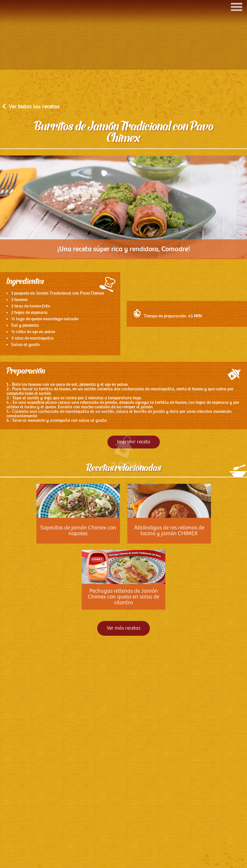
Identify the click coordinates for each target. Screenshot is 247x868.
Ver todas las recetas (32, 182)
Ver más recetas (123, 704)
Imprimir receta (134, 518)
